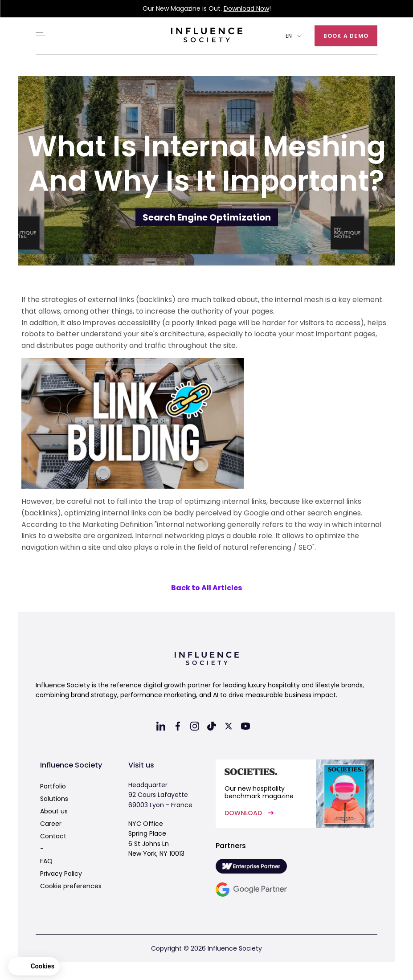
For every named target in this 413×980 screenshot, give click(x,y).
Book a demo (346, 36)
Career (51, 824)
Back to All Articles (206, 588)
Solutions (54, 799)
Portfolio (53, 786)
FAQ (46, 861)
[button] (294, 36)
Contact (53, 836)
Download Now (246, 8)
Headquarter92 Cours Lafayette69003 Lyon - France (160, 795)
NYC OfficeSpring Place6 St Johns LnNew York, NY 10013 (156, 839)
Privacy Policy (61, 874)
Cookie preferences (71, 886)
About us (54, 811)
